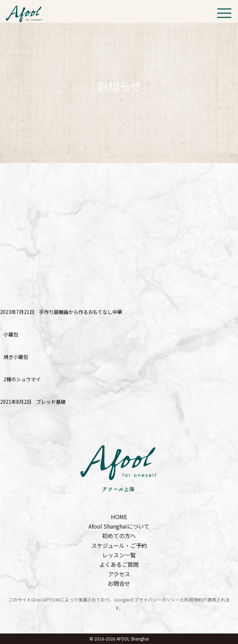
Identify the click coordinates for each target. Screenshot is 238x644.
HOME (119, 517)
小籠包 (11, 334)
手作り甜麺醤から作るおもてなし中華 (81, 312)
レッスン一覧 (119, 555)
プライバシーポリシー (157, 600)
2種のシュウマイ (22, 379)
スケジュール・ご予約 (119, 545)
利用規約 (193, 600)
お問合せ (119, 583)
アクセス (119, 574)
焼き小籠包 (16, 357)
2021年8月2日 (16, 402)
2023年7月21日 (17, 312)
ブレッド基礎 (51, 402)
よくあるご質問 (119, 564)
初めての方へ (119, 536)
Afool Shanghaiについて (119, 526)
